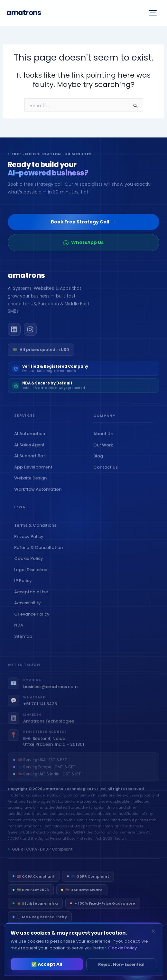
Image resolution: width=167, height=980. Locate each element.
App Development (35, 470)
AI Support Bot (31, 459)
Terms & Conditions (37, 531)
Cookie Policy (30, 565)
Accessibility (29, 609)
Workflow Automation (39, 492)
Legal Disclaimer (33, 575)
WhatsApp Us (83, 242)
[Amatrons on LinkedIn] (14, 333)
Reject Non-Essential (121, 964)
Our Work (105, 449)
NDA (20, 631)
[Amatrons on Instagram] (30, 333)
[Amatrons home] (26, 280)
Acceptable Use (32, 598)
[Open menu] (153, 13)
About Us (104, 438)
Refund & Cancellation (40, 553)
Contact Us (107, 471)
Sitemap (25, 642)
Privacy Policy (30, 542)
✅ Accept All (47, 964)
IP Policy (24, 587)
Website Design (32, 481)
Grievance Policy (33, 620)
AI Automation (31, 437)
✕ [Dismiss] (153, 931)
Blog (100, 461)
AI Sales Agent (31, 448)
